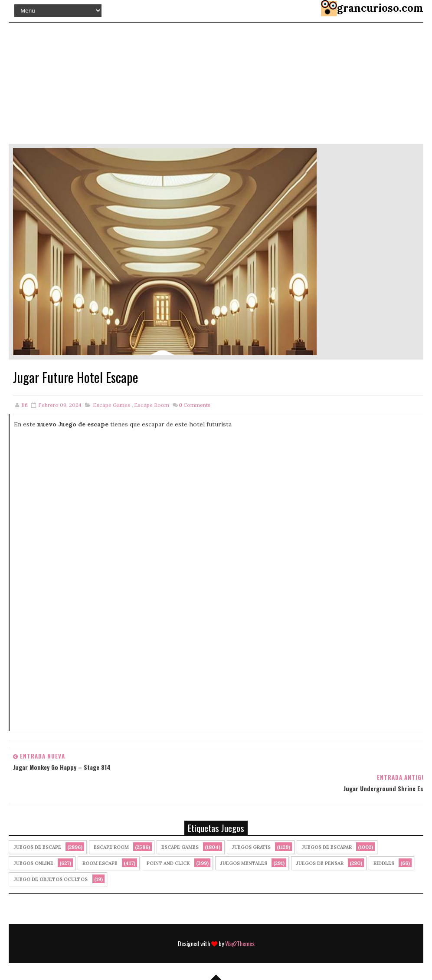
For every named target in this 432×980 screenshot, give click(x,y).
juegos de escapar (327, 848)
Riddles (384, 864)
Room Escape (100, 864)
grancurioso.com (380, 8)
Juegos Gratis (251, 848)
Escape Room (152, 405)
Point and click (168, 864)
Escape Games (111, 405)
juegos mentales (244, 864)
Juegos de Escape (37, 848)
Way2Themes (240, 935)
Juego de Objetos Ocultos (51, 880)
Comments (195, 405)
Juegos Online (33, 864)
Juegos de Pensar (320, 864)
